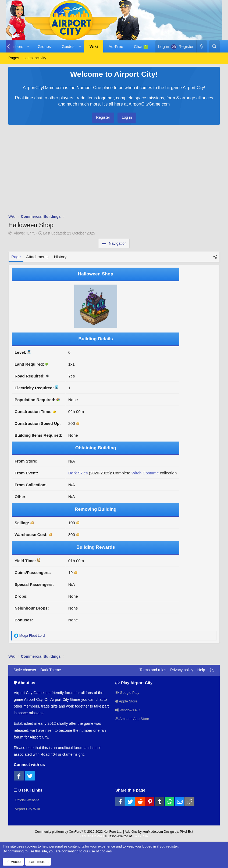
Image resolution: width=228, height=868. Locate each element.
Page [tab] (16, 257)
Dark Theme (51, 670)
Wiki (94, 46)
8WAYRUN (140, 835)
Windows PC (128, 710)
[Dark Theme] (202, 46)
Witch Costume (145, 473)
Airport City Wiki (28, 808)
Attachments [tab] (37, 257)
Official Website (27, 799)
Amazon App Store (133, 719)
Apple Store (127, 701)
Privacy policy (182, 670)
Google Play (128, 692)
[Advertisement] (114, 171)
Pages (14, 58)
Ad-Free (116, 46)
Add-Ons (131, 831)
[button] (28, 46)
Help (201, 670)
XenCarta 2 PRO (92, 835)
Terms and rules (153, 670)
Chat (141, 47)
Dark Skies (78, 473)
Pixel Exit (186, 831)
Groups (44, 46)
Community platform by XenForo (79, 831)
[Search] (214, 46)
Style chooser (25, 670)
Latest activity (35, 58)
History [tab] (60, 257)
